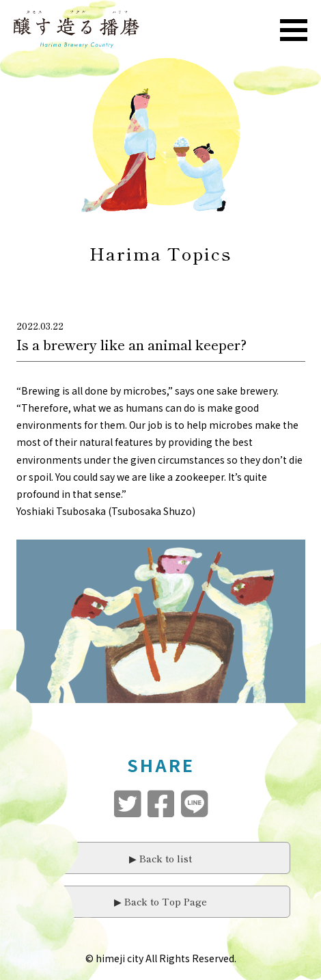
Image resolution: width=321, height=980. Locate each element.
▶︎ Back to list (160, 858)
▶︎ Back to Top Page (160, 901)
